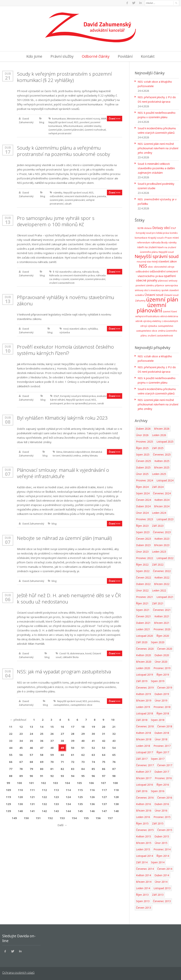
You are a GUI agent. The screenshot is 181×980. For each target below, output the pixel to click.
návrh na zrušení (147, 247)
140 (20, 811)
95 (83, 776)
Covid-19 (64, 653)
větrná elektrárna (169, 316)
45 (21, 748)
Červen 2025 (143, 461)
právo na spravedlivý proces (80, 403)
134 (68, 804)
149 (14, 818)
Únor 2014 (161, 882)
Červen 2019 (165, 688)
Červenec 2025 (162, 454)
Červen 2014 (165, 869)
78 (21, 769)
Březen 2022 (162, 584)
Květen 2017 (143, 772)
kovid (88, 653)
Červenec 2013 (162, 901)
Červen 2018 (165, 726)
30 (93, 734)
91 (42, 776)
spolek (165, 290)
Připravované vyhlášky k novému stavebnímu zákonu (66, 300)
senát (101, 403)
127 (104, 797)
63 (93, 755)
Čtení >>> (115, 119)
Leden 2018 (143, 746)
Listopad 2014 (145, 856)
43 (114, 741)
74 (93, 762)
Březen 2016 (144, 811)
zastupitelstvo (61, 705)
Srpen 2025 (143, 454)
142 (44, 811)
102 (43, 783)
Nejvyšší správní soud (61, 122)
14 (42, 727)
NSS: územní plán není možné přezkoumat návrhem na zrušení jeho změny (158, 148)
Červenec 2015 (145, 830)
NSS (76, 122)
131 (32, 804)
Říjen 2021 (142, 603)
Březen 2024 (162, 506)
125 (80, 797)
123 (56, 797)
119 (8, 797)
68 (31, 762)
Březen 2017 (144, 778)
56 (21, 755)
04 (8, 676)
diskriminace (77, 653)
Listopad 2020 (145, 636)
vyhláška (93, 329)
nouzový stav (144, 262)
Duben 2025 (143, 467)
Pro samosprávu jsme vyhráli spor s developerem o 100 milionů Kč (56, 221)
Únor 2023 (142, 552)
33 (11, 741)
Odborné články (96, 56)
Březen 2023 (162, 545)
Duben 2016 (162, 804)
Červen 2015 (165, 830)
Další (62, 825)
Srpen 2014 (158, 862)
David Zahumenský (33, 524)
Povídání (125, 56)
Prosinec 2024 (145, 480)
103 (55, 783)
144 (68, 811)
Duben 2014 (162, 875)
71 (62, 762)
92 (52, 776)
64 (104, 755)
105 (79, 783)
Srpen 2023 (143, 532)
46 (31, 748)
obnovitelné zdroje (164, 267)
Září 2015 (158, 823)
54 (114, 748)
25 (42, 734)
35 (31, 741)
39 (73, 741)
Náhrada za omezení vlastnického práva (72, 275)
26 (52, 734)
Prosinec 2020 (162, 629)
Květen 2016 (143, 804)
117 (104, 790)
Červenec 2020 (145, 649)
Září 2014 (142, 862)
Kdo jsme (34, 56)
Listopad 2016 (145, 785)
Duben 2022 (143, 584)
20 (104, 727)
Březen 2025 (162, 467)
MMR (104, 119)
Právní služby (62, 56)
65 (114, 755)
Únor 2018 (161, 739)
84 (83, 769)
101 (31, 783)
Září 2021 (158, 603)
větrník (139, 321)
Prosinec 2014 (162, 849)
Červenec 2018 (145, 726)
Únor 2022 (142, 590)
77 (11, 769)
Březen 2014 (144, 882)
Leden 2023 (159, 552)
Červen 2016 (165, 798)
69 (42, 762)
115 (80, 790)
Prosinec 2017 (162, 746)
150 (26, 818)
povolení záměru (145, 285)
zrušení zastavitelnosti (62, 283)
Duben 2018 (162, 733)
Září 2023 (158, 526)
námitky (58, 193)
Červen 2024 (143, 500)
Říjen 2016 (163, 785)
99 (8, 783)
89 (21, 776)
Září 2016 (142, 791)
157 (110, 818)
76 (114, 762)
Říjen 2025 (142, 448)
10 (8, 351)
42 (104, 741)
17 (8, 152)
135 (80, 804)
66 (11, 762)
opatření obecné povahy (156, 278)
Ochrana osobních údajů (18, 973)
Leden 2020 (143, 668)
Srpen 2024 (143, 493)
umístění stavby (93, 126)
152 (50, 818)
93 (62, 776)
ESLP (56, 396)
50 (73, 748)
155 (86, 818)
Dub (8, 74)
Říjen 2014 (163, 856)
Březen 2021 (162, 623)
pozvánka (94, 701)
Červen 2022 (143, 577)
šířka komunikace (73, 126)
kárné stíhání (58, 400)
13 (8, 222)
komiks (174, 233)
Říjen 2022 (142, 565)
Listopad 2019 (145, 675)
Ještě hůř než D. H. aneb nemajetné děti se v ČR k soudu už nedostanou (69, 598)
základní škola (71, 657)
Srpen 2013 (143, 901)
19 (93, 727)
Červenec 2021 (162, 610)
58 (42, 755)
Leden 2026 (159, 435)
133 (56, 804)
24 (31, 734)
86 (104, 769)
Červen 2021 (143, 616)
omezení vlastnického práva (80, 196)
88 (11, 776)
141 (32, 811)
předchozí (18, 720)
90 (31, 776)
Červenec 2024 (162, 493)
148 (116, 811)
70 (52, 762)
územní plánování (73, 130)
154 (74, 818)
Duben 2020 (162, 655)
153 (62, 818)
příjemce (159, 285)
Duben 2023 (143, 545)
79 (31, 769)
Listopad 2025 (165, 442)
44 (11, 748)
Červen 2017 (165, 765)
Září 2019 (142, 681)
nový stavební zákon (75, 329)
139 (8, 811)
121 (32, 797)
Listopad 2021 (165, 597)
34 (21, 741)
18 (83, 727)
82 (62, 769)
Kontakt (148, 56)
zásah (68, 204)
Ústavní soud (154, 295)
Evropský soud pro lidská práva (78, 396)
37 (52, 741)
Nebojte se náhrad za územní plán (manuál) (64, 538)
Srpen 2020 (158, 642)
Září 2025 (158, 448)
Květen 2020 (143, 655)
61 (73, 755)
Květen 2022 (162, 577)
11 (11, 727)
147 (104, 811)
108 (115, 783)
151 (38, 818)
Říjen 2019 (163, 675)
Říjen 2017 (163, 752)
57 (31, 755)
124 (68, 797)
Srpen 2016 (158, 791)
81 (52, 769)
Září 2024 (158, 487)
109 (8, 790)
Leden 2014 (143, 888)
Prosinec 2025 (145, 442)
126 (92, 797)
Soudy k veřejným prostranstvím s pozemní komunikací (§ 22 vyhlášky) (64, 77)
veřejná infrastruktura (147, 316)
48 (52, 748)
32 (114, 734)
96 (93, 776)
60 (62, 755)
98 (114, 776)
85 (93, 769)
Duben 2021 (143, 623)
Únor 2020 (161, 662)
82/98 (140, 228)
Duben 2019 (162, 694)
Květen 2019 (143, 694)
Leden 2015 (143, 849)
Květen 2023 (162, 539)
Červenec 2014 (145, 869)
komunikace (59, 119)
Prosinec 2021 (145, 597)
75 (104, 762)
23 (21, 734)
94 (73, 776)
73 (83, 762)
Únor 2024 (142, 513)
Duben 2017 (162, 772)
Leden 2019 (143, 707)
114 (68, 790)
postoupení (57, 403)
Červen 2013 (143, 908)
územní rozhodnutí (95, 130)
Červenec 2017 (145, 765)
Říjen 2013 (142, 895)
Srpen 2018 (158, 720)
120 (20, 797)
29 (83, 734)
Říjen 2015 (142, 823)
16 (62, 727)
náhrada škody (90, 272)
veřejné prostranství (60, 133)
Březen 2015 (144, 843)
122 (44, 797)
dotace (148, 228)
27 (62, 734)
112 (44, 790)
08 (8, 422)
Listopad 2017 (145, 752)
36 (42, 741)
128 (116, 797)
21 (8, 78)
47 (42, 748)
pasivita (102, 196)
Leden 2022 (159, 590)
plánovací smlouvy (168, 281)
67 (21, 762)
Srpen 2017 (158, 759)
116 (92, 790)
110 (20, 790)
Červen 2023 (143, 539)
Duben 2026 (143, 429)
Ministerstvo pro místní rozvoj (83, 119)
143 (56, 811)
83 (73, 769)
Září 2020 (142, 642)
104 (67, 783)
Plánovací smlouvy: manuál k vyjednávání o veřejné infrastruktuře (63, 473)
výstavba (65, 332)
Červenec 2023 (162, 532)
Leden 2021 (143, 629)
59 (52, 755)
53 (104, 748)
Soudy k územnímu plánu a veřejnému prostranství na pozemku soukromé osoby (63, 151)
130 (20, 804)
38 (62, 741)
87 (114, 769)
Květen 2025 (162, 461)
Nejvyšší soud (166, 252)
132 (44, 804)
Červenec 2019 (145, 688)
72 (73, 762)
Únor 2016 (161, 811)
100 (19, 783)
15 (52, 727)
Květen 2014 (143, 875)
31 (104, 734)
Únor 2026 (142, 435)
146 (92, 811)
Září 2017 (142, 759)
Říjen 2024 (142, 487)
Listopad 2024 (165, 480)
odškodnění (142, 271)
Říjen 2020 (163, 636)
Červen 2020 (165, 649)
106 (91, 783)
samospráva (171, 285)
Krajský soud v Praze (160, 238)
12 (21, 727)
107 (103, 783)
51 (83, 748)
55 (11, 755)
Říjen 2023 (142, 526)
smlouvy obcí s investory (148, 290)
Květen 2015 (143, 836)
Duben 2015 (162, 836)
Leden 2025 (159, 474)
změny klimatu (90, 456)
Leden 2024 (159, 513)
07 (8, 474)
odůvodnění (56, 196)
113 (56, 790)
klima (59, 452)
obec (150, 267)
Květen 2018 (143, 733)
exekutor (102, 396)
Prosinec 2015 (162, 817)
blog (42, 122)
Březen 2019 (144, 700)
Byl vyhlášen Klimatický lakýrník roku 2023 (62, 418)
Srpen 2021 (143, 610)
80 (42, 769)
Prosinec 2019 (162, 668)
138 (116, 804)
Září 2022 (158, 565)
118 (116, 790)
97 (104, 776)
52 (93, 748)
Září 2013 (158, 895)
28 (73, 734)
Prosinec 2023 (145, 519)
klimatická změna (71, 456)
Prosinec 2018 (162, 707)
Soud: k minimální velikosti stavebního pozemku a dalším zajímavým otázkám (156, 168)
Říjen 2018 (163, 713)
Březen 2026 (162, 429)
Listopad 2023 (165, 519)
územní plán (55, 130)
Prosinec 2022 (145, 558)
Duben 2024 (143, 506)
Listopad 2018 (145, 713)
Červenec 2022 (162, 571)
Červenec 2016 (145, 798)
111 (32, 790)
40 (83, 741)
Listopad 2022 (165, 558)
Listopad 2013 (162, 888)
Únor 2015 (161, 843)
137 (104, 804)
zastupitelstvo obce (81, 705)
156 (98, 818)
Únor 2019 (161, 700)
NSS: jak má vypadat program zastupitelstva (64, 672)
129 (8, 804)
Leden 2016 (143, 817)
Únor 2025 (142, 474)
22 (11, 734)
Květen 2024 (162, 500)
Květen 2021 (162, 616)
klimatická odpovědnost (77, 452)
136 (92, 804)
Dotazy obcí (161, 228)
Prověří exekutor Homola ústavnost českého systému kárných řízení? (65, 350)
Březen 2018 (144, 739)
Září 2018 (142, 720)
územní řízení (170, 312)
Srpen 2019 (158, 681)
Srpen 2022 (143, 571)
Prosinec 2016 (163, 778)
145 (80, 811)
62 (83, 755)
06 (8, 599)
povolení (85, 122)
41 (93, 741)
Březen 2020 (144, 662)
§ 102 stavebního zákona (67, 272)
